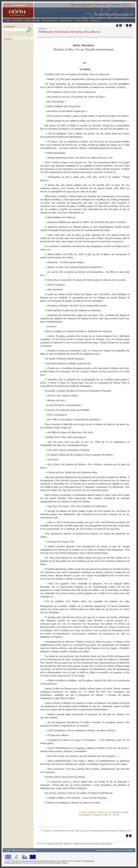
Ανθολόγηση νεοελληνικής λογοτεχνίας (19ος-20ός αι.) (93, 843)
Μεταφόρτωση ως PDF (117, 26)
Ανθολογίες (68, 843)
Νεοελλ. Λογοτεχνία (32, 20)
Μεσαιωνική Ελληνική (50, 20)
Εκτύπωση (120, 26)
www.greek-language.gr (18, 10)
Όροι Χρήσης (129, 850)
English (133, 5)
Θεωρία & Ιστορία (82, 20)
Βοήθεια (84, 5)
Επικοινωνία (110, 5)
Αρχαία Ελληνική (66, 20)
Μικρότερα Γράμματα (128, 5)
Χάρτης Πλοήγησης (94, 5)
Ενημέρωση (95, 20)
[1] (105, 606)
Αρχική (8, 20)
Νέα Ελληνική (18, 20)
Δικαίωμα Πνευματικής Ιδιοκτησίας (109, 850)
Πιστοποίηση (72, 5)
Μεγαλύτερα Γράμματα (124, 5)
